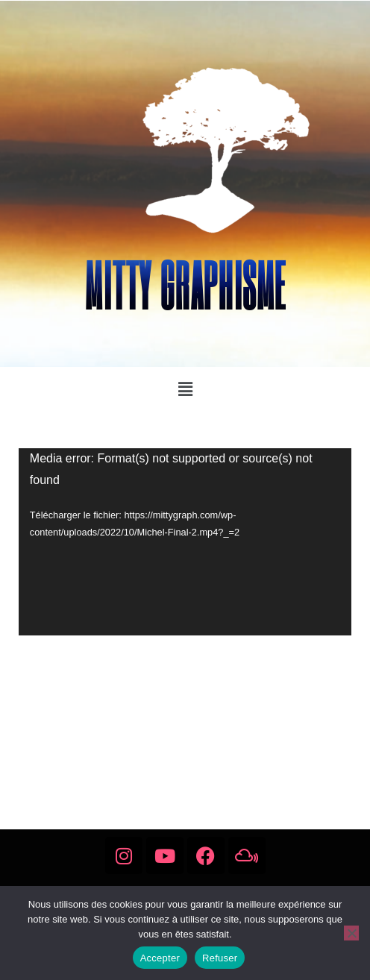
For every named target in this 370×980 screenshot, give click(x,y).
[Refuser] (351, 933)
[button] (185, 389)
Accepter (160, 958)
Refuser (220, 958)
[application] (185, 542)
